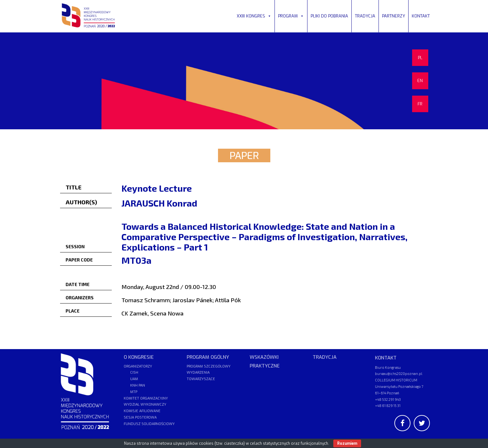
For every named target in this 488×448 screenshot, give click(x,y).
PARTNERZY (394, 16)
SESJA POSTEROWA (140, 417)
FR (420, 104)
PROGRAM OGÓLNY (208, 357)
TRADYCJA (365, 16)
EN (420, 81)
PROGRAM (291, 16)
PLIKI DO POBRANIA (329, 16)
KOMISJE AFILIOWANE (142, 411)
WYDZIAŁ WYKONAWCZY (145, 405)
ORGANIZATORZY (138, 366)
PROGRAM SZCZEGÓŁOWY (209, 366)
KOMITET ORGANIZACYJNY (146, 398)
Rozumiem (347, 443)
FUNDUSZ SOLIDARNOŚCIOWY (149, 424)
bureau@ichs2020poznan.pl (399, 373)
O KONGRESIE (139, 357)
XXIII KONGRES (254, 16)
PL (420, 58)
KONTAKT (421, 16)
